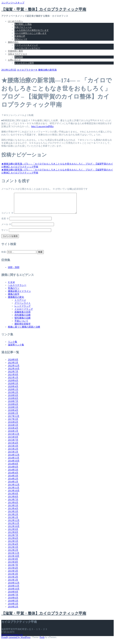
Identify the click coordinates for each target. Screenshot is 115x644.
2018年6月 (13, 408)
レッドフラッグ (23, 310)
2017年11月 (14, 420)
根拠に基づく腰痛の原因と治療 (24, 331)
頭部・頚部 (14, 271)
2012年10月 (14, 530)
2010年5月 (13, 605)
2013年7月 (13, 504)
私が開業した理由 (23, 24)
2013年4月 (13, 512)
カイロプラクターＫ (27, 70)
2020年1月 (13, 393)
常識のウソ (14, 292)
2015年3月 (13, 450)
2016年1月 (13, 435)
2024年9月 (13, 364)
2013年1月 (13, 521)
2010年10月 (14, 593)
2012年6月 (13, 542)
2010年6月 (13, 602)
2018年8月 (13, 402)
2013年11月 (14, 492)
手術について (21, 325)
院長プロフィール (23, 27)
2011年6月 (13, 572)
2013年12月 (14, 489)
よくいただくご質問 (24, 63)
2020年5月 (13, 387)
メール (6, 228)
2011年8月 (13, 566)
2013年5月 (13, 509)
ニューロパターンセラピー (27, 48)
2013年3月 (13, 515)
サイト (5, 234)
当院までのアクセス (18, 54)
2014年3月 (13, 480)
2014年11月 (14, 462)
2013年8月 (13, 501)
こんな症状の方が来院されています (32, 30)
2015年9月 (13, 441)
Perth (42, 641)
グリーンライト (23, 307)
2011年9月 (13, 563)
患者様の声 (20, 36)
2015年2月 (13, 453)
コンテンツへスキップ (13, 3)
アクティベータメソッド (26, 45)
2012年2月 (13, 554)
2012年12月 (14, 524)
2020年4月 (13, 390)
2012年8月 (13, 536)
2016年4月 (13, 432)
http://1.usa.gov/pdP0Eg (42, 126)
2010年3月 (13, 608)
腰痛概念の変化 (16, 301)
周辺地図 (19, 57)
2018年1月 (13, 417)
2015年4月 (13, 447)
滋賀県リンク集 (16, 349)
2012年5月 (13, 545)
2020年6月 (13, 384)
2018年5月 (13, 411)
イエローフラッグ (24, 313)
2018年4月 (13, 414)
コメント (7, 217)
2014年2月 (13, 483)
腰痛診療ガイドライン (19, 295)
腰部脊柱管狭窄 (23, 328)
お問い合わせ (14, 60)
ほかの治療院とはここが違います (31, 33)
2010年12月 (14, 587)
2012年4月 (13, 548)
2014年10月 (14, 465)
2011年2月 (13, 581)
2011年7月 (13, 569)
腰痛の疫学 (14, 298)
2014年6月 (13, 471)
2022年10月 (14, 373)
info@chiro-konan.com (12, 639)
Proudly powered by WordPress (16, 641)
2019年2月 (13, 396)
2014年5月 (13, 474)
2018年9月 (13, 399)
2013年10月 (14, 495)
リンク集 (13, 346)
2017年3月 (13, 423)
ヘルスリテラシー (17, 289)
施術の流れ (13, 42)
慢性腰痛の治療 (23, 322)
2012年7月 (13, 539)
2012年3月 (13, 551)
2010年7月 (13, 599)
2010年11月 (14, 590)
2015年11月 (14, 438)
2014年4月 (13, 477)
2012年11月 (14, 527)
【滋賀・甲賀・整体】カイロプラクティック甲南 (44, 9)
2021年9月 (13, 378)
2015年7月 (13, 444)
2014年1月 (13, 486)
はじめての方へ (15, 21)
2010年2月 (13, 611)
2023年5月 (13, 367)
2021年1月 (13, 381)
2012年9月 (13, 533)
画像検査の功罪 (23, 316)
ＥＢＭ (11, 286)
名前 (5, 223)
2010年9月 (13, 596)
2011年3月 (13, 578)
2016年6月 (13, 426)
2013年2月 (13, 518)
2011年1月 (13, 584)
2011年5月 (13, 575)
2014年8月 (13, 468)
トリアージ (20, 304)
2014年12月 (14, 459)
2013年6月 (13, 506)
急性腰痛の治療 (23, 319)
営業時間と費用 (15, 51)
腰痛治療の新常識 (47, 70)
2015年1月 (13, 456)
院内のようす (21, 39)
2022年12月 (14, 370)
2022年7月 (13, 376)
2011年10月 (14, 560)
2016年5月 (13, 429)
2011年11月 (14, 557)
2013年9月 (13, 498)
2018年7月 (13, 405)
